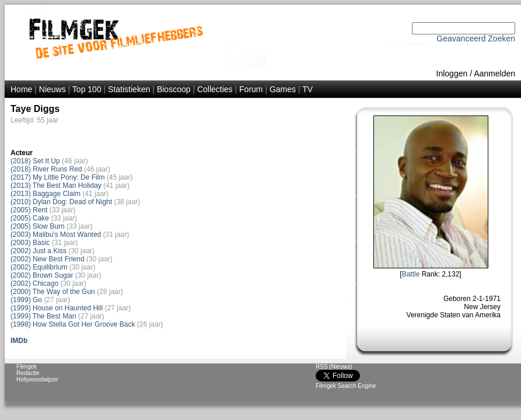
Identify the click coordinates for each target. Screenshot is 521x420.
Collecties (215, 89)
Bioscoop (174, 89)
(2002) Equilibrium (39, 267)
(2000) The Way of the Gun (53, 292)
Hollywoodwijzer (37, 379)
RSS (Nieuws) (334, 367)
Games (283, 89)
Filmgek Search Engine (346, 386)
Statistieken (129, 89)
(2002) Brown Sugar (42, 275)
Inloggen (452, 73)
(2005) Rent (29, 210)
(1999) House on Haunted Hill (57, 308)
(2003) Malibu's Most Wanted (56, 235)
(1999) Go (26, 300)
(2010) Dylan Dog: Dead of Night (61, 202)
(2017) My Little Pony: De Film (57, 177)
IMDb (19, 341)
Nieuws (53, 89)
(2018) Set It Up (35, 161)
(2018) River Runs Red (46, 169)
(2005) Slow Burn (38, 226)
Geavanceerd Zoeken (476, 38)
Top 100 (87, 89)
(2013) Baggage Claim (46, 194)
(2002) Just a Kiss (39, 251)
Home (21, 89)
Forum (251, 89)
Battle (411, 274)
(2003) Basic (30, 243)
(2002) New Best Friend (48, 259)
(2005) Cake (30, 218)
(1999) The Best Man (43, 316)
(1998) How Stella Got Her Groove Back (73, 324)
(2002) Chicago (34, 283)
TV (307, 89)
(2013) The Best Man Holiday (56, 185)
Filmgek (27, 367)
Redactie (28, 373)
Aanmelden (494, 73)
